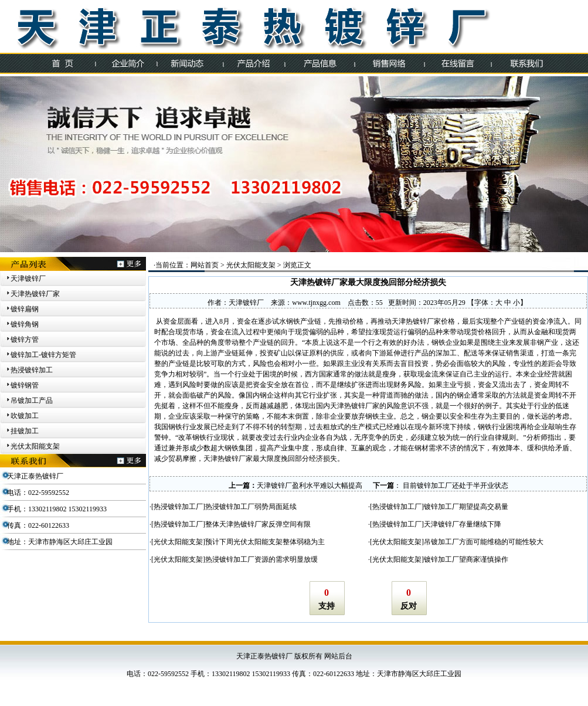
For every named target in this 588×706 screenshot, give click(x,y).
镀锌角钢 (25, 324)
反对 (409, 606)
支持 (327, 606)
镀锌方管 (25, 340)
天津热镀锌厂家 (35, 294)
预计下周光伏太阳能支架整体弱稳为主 (265, 542)
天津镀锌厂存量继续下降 (463, 524)
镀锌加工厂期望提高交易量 (466, 507)
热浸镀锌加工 (32, 370)
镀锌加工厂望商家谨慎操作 (466, 559)
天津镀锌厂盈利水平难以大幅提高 (310, 486)
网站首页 (205, 265)
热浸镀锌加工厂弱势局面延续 (251, 507)
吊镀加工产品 (32, 400)
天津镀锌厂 (28, 279)
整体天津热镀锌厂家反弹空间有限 (258, 524)
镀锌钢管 (25, 385)
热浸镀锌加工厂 (178, 507)
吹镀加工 (25, 416)
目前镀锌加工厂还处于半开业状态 (455, 486)
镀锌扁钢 (25, 309)
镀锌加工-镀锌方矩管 (43, 355)
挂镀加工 (25, 431)
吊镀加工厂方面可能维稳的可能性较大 (484, 542)
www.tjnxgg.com (316, 303)
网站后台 (338, 656)
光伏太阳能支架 (35, 446)
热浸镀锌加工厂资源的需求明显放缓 (261, 559)
